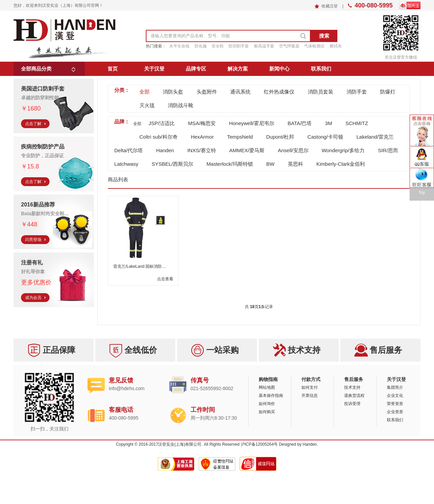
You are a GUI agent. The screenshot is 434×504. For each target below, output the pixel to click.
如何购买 (267, 412)
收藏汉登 (330, 6)
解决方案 (238, 69)
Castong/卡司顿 (325, 137)
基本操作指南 (271, 396)
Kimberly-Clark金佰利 (341, 164)
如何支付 (310, 387)
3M (329, 123)
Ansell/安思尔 (293, 150)
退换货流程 (354, 396)
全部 (144, 92)
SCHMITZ (357, 123)
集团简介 (395, 387)
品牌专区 (196, 69)
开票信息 (310, 396)
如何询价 (267, 404)
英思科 (295, 164)
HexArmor (202, 137)
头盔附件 (207, 92)
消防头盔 (173, 92)
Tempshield (240, 137)
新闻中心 (279, 69)
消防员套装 (321, 92)
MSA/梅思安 (202, 123)
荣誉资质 (395, 404)
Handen (165, 150)
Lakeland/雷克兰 (375, 137)
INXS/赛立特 (201, 150)
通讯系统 (240, 92)
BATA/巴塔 (300, 123)
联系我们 (321, 69)
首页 (113, 69)
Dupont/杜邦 (280, 137)
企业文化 (395, 396)
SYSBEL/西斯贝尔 (172, 164)
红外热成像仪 (279, 92)
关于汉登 (154, 69)
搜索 (324, 36)
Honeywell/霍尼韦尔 (251, 123)
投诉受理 (352, 404)
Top (422, 193)
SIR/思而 (388, 150)
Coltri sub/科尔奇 (159, 137)
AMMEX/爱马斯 (247, 150)
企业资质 (395, 412)
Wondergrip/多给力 (343, 150)
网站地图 (267, 387)
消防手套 (357, 92)
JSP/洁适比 (162, 123)
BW (270, 164)
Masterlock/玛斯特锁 (230, 164)
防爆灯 (388, 92)
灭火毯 (147, 105)
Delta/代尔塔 (129, 150)
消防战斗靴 (181, 105)
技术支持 (352, 387)
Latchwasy (126, 164)
